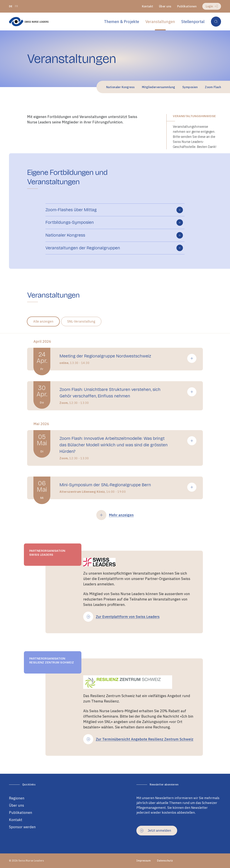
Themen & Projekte (122, 21)
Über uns (165, 6)
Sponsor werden (22, 827)
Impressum (144, 861)
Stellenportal (193, 21)
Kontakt (148, 6)
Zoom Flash (213, 87)
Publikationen (187, 6)
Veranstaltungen (160, 21)
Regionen (17, 798)
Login (212, 6)
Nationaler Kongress (120, 87)
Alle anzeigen (43, 321)
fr (17, 6)
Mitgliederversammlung (159, 87)
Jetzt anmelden (155, 830)
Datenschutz (165, 861)
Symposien (190, 87)
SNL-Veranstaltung (81, 321)
